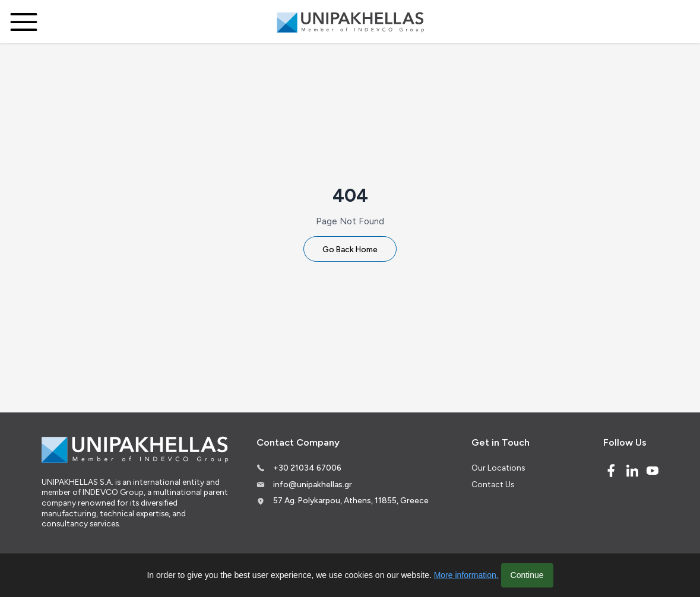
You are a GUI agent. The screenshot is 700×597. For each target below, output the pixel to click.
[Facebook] (611, 471)
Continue (527, 575)
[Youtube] (653, 471)
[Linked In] (632, 471)
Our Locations (498, 468)
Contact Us (493, 484)
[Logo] (350, 22)
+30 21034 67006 (307, 468)
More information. (466, 575)
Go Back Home (350, 249)
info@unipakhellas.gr (313, 484)
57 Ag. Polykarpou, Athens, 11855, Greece (351, 500)
